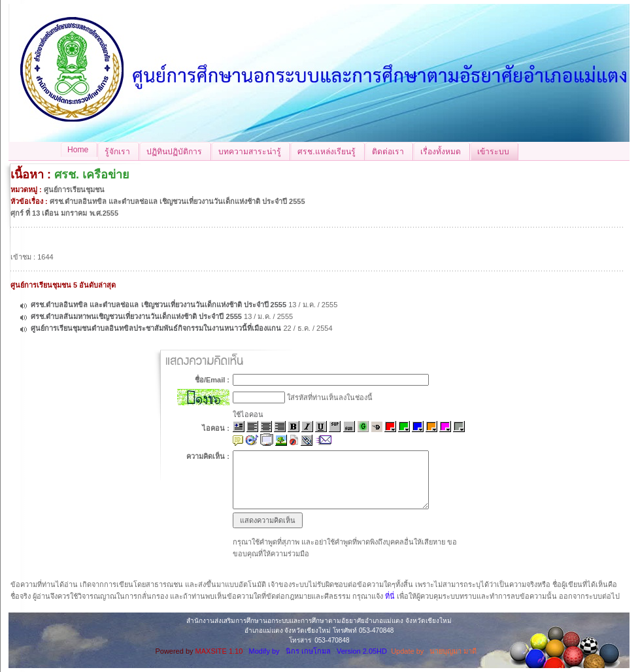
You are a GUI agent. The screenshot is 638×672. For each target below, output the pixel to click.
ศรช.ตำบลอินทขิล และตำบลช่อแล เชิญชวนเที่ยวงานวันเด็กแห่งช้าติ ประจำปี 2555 (159, 305)
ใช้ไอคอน (248, 414)
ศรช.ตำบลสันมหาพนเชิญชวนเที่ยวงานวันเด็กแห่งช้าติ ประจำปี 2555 (136, 316)
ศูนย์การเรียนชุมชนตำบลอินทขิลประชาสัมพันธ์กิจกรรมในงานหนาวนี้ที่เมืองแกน (156, 328)
